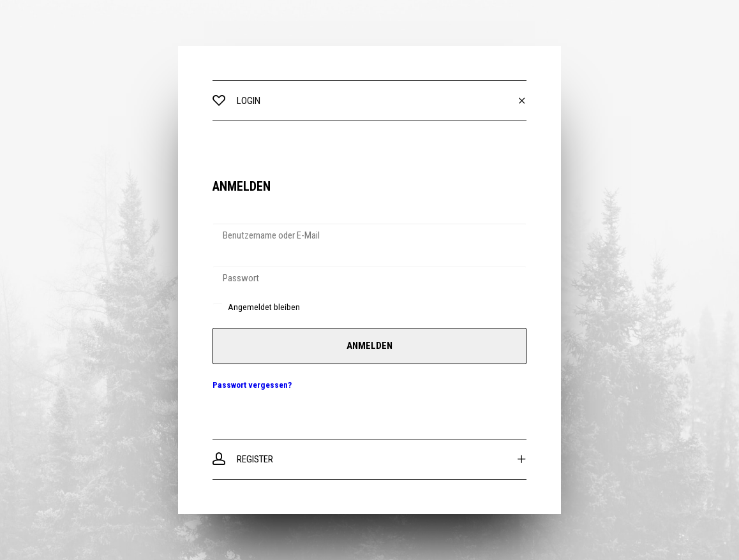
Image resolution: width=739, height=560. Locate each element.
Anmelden (369, 346)
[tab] (369, 101)
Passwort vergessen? (252, 385)
